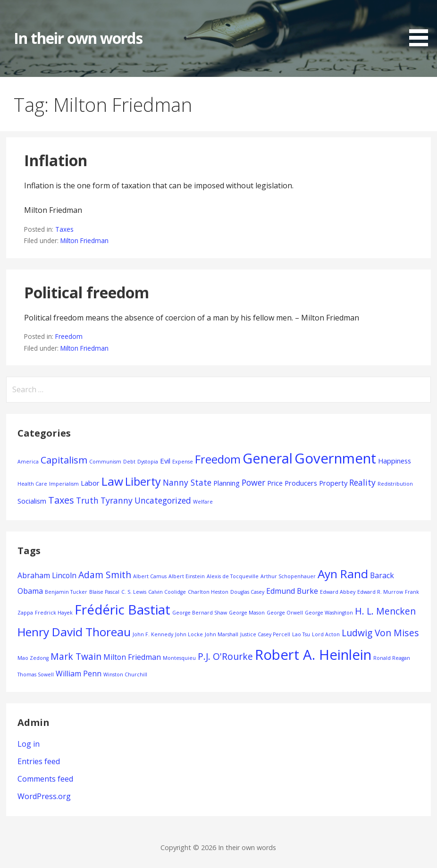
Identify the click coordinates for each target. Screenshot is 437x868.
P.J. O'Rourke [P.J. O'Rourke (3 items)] (225, 656)
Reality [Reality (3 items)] (362, 482)
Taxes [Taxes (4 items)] (61, 500)
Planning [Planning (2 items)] (227, 483)
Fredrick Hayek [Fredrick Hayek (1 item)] (54, 613)
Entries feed (39, 761)
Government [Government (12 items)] (335, 458)
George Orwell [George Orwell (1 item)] (285, 613)
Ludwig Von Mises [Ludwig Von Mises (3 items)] (380, 633)
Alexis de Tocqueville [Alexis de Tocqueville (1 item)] (233, 576)
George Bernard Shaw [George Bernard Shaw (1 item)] (200, 613)
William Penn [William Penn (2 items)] (79, 674)
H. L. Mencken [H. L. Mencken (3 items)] (385, 611)
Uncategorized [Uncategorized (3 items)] (163, 500)
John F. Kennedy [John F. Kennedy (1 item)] (153, 634)
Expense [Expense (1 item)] (183, 462)
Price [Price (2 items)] (275, 483)
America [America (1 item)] (28, 462)
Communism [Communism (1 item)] (105, 462)
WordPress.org (44, 796)
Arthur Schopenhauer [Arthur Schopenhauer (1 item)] (288, 576)
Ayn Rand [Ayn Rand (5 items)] (343, 574)
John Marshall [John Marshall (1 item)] (222, 634)
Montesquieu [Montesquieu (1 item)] (179, 658)
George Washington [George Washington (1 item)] (329, 613)
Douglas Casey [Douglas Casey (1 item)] (247, 592)
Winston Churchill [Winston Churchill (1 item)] (125, 674)
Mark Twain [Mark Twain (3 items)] (76, 656)
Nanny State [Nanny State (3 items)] (187, 482)
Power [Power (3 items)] (253, 482)
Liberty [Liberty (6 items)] (143, 481)
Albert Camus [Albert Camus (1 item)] (150, 576)
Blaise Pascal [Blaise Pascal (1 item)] (104, 592)
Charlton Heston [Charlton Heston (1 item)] (208, 592)
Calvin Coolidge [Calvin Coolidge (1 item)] (167, 592)
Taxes (64, 229)
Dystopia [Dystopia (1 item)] (148, 462)
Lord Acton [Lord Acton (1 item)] (326, 634)
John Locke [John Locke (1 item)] (189, 634)
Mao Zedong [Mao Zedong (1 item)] (33, 658)
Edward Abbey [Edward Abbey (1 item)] (338, 592)
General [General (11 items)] (268, 458)
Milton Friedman (84, 240)
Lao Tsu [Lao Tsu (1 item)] (301, 634)
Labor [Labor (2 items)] (90, 483)
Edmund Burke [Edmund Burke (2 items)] (292, 591)
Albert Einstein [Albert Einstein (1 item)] (187, 576)
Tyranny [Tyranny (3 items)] (117, 500)
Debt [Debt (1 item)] (129, 462)
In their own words (78, 38)
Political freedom (87, 292)
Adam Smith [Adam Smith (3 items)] (105, 575)
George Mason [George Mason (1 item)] (247, 613)
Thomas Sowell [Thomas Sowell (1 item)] (36, 674)
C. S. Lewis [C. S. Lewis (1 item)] (134, 592)
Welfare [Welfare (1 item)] (203, 502)
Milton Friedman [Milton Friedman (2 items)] (132, 657)
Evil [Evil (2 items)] (165, 461)
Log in (29, 744)
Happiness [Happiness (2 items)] (395, 461)
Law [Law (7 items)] (112, 481)
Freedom (69, 336)
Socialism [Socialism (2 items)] (32, 501)
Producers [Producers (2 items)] (301, 483)
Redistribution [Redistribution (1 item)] (395, 484)
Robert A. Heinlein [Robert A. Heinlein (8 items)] (313, 655)
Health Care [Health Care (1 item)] (32, 484)
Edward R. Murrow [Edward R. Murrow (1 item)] (380, 592)
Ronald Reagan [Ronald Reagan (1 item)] (392, 658)
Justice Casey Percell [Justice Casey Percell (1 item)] (265, 634)
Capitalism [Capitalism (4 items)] (64, 460)
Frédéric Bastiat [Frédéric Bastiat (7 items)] (122, 609)
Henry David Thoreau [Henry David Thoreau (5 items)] (74, 632)
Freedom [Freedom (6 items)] (218, 459)
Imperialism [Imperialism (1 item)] (64, 484)
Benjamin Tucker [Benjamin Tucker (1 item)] (66, 592)
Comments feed (45, 779)
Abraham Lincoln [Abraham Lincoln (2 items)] (47, 575)
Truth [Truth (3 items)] (87, 500)
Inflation (56, 160)
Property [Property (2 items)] (333, 483)
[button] (422, 25)
